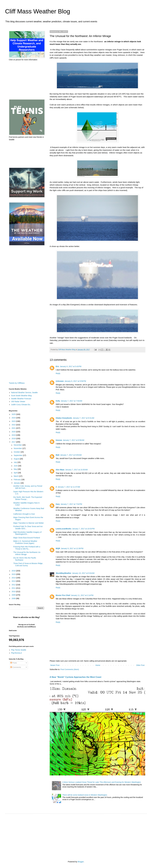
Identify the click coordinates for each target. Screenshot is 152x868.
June (16, 466)
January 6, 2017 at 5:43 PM (71, 366)
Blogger (81, 862)
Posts (14, 663)
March (16, 476)
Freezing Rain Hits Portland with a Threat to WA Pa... (27, 548)
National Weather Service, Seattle (24, 393)
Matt (58, 455)
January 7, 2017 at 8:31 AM (83, 418)
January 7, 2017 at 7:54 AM (71, 401)
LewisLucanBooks (64, 529)
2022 (14, 425)
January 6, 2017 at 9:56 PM (75, 381)
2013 (14, 581)
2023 (14, 421)
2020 (14, 432)
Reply (58, 373)
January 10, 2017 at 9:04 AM (83, 573)
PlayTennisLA (17, 653)
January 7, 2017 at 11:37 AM (69, 487)
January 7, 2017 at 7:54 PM (71, 504)
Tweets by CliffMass (17, 383)
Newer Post (55, 665)
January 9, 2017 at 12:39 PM (72, 548)
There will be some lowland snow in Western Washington (85, 795)
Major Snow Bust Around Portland (27, 538)
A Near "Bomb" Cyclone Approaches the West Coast (75, 677)
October (17, 452)
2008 (14, 598)
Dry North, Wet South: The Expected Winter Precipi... (28, 498)
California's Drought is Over (24, 514)
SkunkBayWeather (64, 573)
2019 (14, 435)
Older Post (140, 665)
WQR (58, 548)
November (18, 448)
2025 (14, 414)
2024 (14, 418)
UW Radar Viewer (18, 402)
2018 (14, 438)
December (18, 445)
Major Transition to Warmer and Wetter (29, 523)
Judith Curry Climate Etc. (21, 405)
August (17, 459)
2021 (14, 428)
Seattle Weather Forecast (21, 399)
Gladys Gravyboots (64, 418)
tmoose (59, 440)
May (16, 469)
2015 (14, 574)
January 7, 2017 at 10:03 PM (83, 529)
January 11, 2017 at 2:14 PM (82, 595)
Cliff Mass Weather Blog (38, 11)
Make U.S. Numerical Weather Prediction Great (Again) (25, 542)
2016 (14, 571)
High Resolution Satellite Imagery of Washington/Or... (27, 533)
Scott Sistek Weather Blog (21, 396)
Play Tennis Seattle (19, 650)
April (16, 473)
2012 (14, 585)
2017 (14, 442)
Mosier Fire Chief (63, 595)
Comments (16, 667)
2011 (14, 588)
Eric (57, 366)
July (16, 462)
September (18, 455)
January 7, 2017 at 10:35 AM (76, 470)
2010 (14, 592)
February (17, 480)
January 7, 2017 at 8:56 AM (74, 440)
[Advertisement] (24, 80)
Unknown (60, 381)
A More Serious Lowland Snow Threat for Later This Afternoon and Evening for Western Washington (102, 782)
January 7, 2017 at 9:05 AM (71, 455)
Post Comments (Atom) (70, 669)
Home (98, 665)
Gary (58, 504)
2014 (14, 578)
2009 (14, 595)
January (17, 483)
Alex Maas (60, 470)
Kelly (58, 401)
